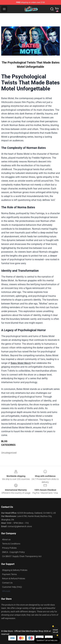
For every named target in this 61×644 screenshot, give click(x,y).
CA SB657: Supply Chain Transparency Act (22, 556)
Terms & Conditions (11, 544)
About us (6, 539)
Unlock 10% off (55, 631)
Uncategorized (9, 453)
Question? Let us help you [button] (47, 640)
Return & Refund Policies (14, 579)
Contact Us (7, 583)
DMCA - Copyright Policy (13, 552)
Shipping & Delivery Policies (15, 570)
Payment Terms (9, 574)
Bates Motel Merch (21, 363)
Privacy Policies (9, 548)
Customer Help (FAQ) (12, 587)
